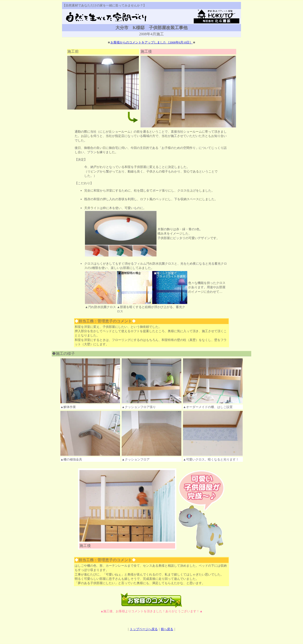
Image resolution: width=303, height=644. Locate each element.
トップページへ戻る (144, 629)
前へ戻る (167, 629)
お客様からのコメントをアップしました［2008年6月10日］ (152, 42)
